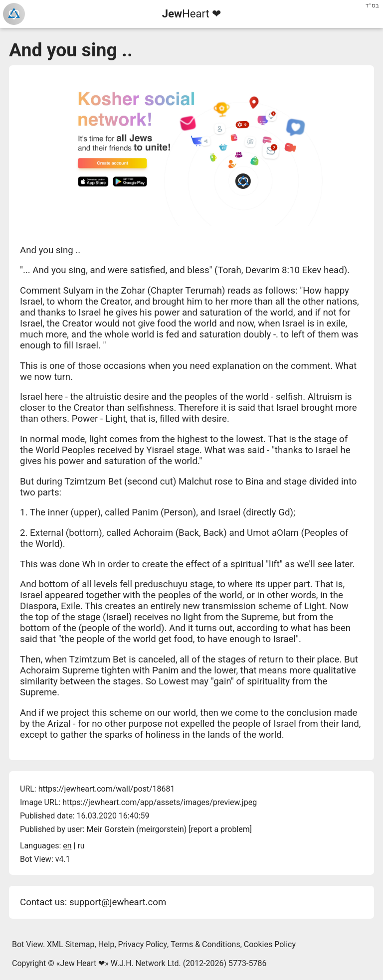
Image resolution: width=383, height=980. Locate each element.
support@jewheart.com (118, 902)
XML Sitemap (71, 944)
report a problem (220, 829)
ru (81, 846)
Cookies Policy (270, 944)
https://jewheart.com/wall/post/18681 (107, 789)
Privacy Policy (143, 944)
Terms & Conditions (205, 944)
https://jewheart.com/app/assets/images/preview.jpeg (160, 802)
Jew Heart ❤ (82, 963)
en (67, 846)
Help (106, 944)
